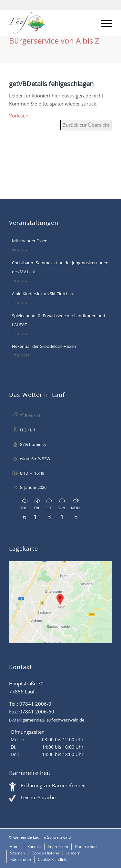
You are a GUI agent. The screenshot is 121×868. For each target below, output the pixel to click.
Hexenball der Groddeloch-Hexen (44, 346)
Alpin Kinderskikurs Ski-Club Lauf (43, 294)
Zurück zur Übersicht (86, 125)
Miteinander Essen (30, 241)
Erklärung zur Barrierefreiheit (53, 785)
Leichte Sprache (38, 797)
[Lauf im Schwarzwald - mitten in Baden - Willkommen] (50, 23)
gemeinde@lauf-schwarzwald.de (53, 720)
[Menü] (103, 23)
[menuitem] (103, 23)
